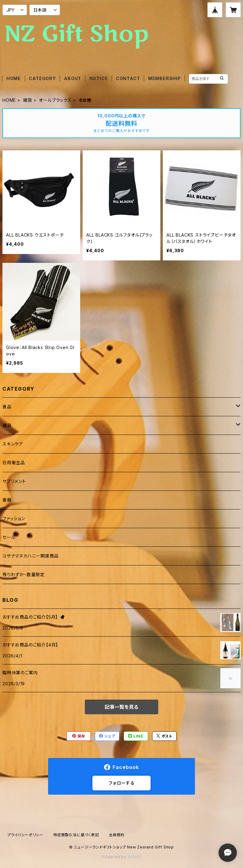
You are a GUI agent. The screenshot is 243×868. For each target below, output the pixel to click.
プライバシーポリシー (25, 835)
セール (9, 537)
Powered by (121, 857)
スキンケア (13, 444)
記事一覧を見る (121, 707)
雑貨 (28, 100)
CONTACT (128, 78)
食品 (7, 407)
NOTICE (99, 78)
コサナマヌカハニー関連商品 (30, 556)
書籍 (7, 500)
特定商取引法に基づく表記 (76, 835)
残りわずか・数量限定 (24, 574)
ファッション (14, 519)
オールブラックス (55, 100)
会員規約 (117, 835)
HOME (14, 78)
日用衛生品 (14, 463)
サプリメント (14, 481)
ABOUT (73, 78)
